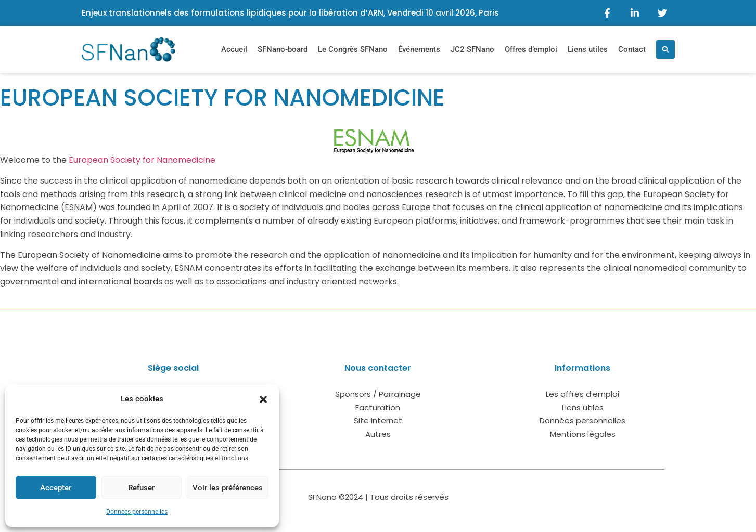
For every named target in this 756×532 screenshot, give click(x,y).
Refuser (141, 488)
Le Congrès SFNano (353, 49)
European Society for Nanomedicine (142, 160)
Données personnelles (137, 512)
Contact (632, 49)
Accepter (56, 488)
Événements (419, 49)
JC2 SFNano (472, 49)
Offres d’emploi (531, 49)
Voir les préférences (228, 488)
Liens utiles (588, 49)
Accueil (234, 49)
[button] (263, 399)
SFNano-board (283, 49)
